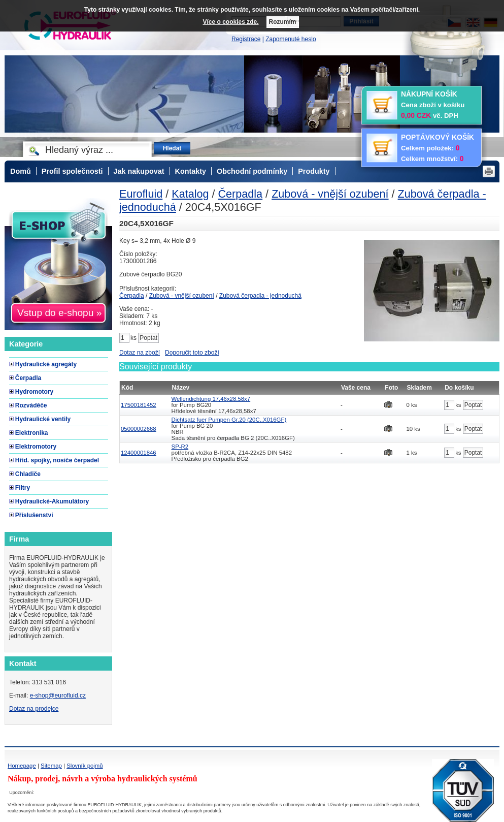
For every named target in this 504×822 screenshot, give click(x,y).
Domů (21, 171)
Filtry (23, 488)
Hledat (172, 148)
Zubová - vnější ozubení (330, 194)
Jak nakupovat (139, 171)
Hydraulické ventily (43, 419)
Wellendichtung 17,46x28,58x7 (211, 399)
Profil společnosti (72, 171)
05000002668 (139, 429)
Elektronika (32, 433)
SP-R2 (180, 447)
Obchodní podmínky (252, 171)
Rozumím (283, 22)
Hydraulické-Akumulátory (52, 501)
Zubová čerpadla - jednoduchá (260, 296)
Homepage (22, 766)
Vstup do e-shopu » (59, 313)
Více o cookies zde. (230, 22)
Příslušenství (34, 515)
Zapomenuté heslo (291, 39)
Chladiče (28, 474)
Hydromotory (34, 392)
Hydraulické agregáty (46, 364)
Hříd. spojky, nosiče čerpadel (57, 460)
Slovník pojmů (85, 766)
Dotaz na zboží (140, 353)
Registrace (246, 39)
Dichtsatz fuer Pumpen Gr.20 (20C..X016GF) (229, 420)
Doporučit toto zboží (192, 353)
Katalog (190, 194)
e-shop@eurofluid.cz (58, 695)
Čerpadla (240, 194)
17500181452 (139, 405)
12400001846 (139, 453)
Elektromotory (36, 447)
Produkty (314, 171)
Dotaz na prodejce (34, 709)
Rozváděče (31, 405)
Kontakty (191, 171)
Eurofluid (141, 194)
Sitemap (51, 766)
